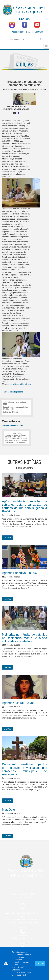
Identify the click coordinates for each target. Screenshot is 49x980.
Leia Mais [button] (7, 538)
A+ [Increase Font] (30, 32)
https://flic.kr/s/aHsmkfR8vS (20, 384)
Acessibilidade (18, 32)
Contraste (39, 32)
